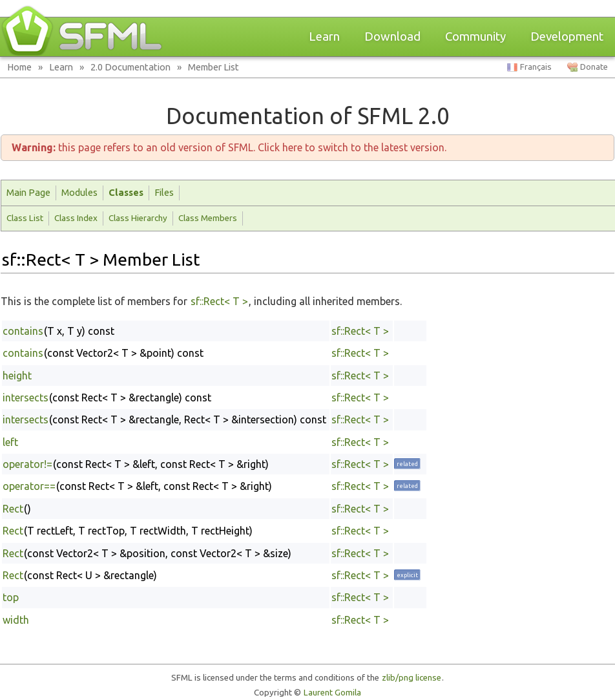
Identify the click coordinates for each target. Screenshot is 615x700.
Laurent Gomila (332, 693)
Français (536, 67)
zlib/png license (412, 678)
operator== (29, 486)
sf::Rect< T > (219, 301)
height (17, 376)
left (10, 442)
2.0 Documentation (130, 67)
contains (23, 331)
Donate (594, 67)
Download (392, 37)
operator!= (27, 464)
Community (475, 37)
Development (567, 37)
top (11, 597)
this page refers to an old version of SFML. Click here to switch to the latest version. (229, 147)
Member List (214, 67)
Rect (13, 509)
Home (19, 67)
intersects (26, 398)
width (16, 620)
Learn (324, 37)
